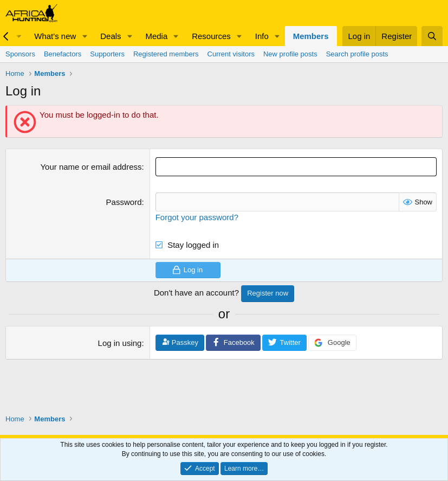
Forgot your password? (197, 217)
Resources (211, 36)
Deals (111, 36)
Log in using (120, 343)
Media (156, 36)
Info (262, 36)
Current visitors (231, 54)
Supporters (107, 54)
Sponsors (20, 54)
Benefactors (63, 54)
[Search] (432, 36)
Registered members (166, 54)
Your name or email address (91, 167)
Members (311, 36)
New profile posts (290, 54)
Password (124, 202)
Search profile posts (357, 54)
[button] (85, 36)
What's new (55, 36)
